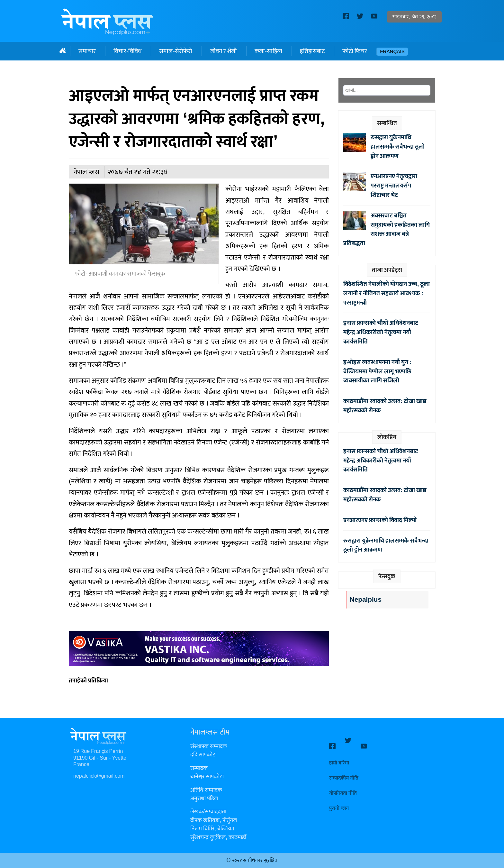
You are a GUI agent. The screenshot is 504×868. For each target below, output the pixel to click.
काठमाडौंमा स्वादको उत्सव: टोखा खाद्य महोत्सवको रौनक (385, 406)
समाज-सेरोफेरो (175, 51)
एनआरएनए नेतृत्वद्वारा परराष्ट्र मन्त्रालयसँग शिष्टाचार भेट (394, 186)
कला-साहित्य (268, 51)
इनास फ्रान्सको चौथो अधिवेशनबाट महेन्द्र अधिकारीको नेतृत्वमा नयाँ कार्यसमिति (381, 332)
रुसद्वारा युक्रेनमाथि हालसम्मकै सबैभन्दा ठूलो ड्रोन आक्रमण (398, 147)
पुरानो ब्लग (339, 803)
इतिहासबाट (312, 51)
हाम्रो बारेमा (339, 757)
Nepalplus (366, 600)
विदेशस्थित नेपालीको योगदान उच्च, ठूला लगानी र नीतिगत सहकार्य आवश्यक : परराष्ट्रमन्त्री (387, 293)
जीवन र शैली (223, 51)
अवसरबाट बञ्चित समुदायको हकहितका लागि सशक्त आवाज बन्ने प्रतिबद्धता (387, 229)
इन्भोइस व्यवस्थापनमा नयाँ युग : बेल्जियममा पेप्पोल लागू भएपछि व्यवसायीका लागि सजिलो (377, 371)
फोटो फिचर (355, 51)
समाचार (87, 51)
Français (392, 52)
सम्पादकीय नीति (344, 772)
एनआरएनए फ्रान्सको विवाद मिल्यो (380, 520)
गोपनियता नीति (343, 787)
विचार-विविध (127, 51)
